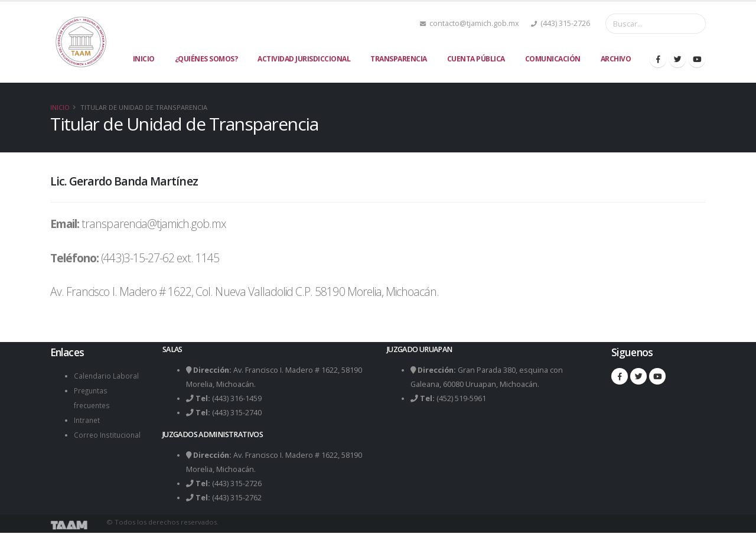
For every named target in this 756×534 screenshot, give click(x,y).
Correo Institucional (108, 432)
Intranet (88, 418)
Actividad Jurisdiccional (304, 59)
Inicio (144, 59)
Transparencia (399, 59)
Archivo (616, 59)
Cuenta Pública (476, 59)
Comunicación (553, 59)
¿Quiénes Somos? (206, 59)
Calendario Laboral (107, 375)
